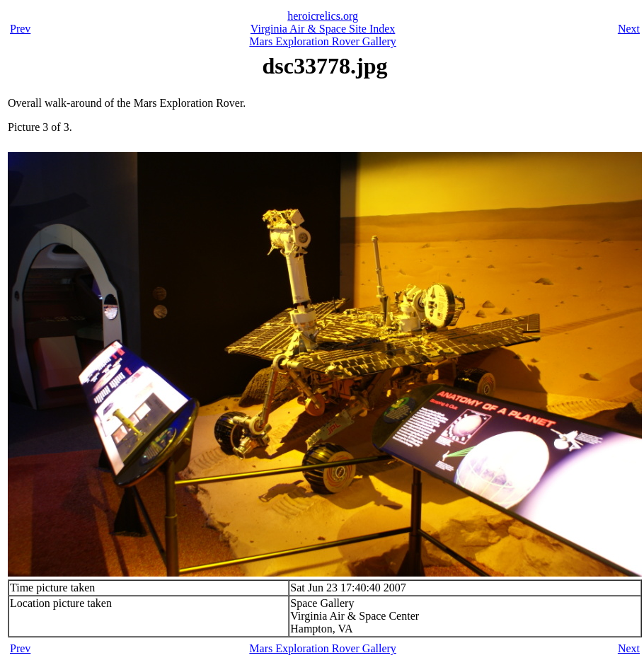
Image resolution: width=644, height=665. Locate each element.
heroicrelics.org (323, 16)
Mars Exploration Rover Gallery (323, 41)
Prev (20, 29)
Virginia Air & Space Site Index (323, 29)
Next (629, 29)
